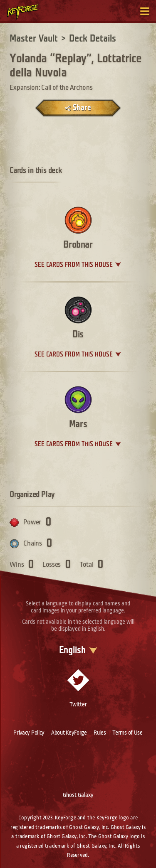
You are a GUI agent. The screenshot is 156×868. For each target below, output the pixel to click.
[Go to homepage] (27, 12)
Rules (100, 733)
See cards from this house (74, 265)
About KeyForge (69, 733)
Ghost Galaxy (78, 795)
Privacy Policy (29, 733)
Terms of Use (127, 733)
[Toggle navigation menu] (145, 11)
